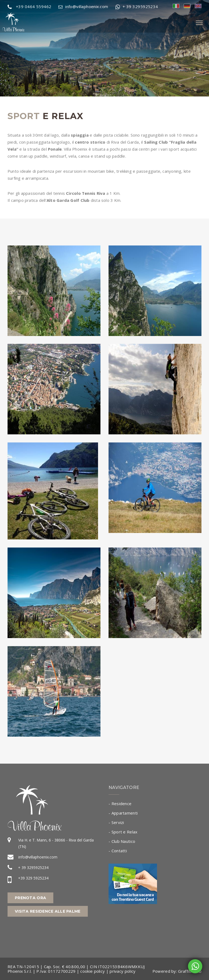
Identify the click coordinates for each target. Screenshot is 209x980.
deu (187, 6)
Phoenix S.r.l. (20, 971)
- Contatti (118, 851)
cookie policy (93, 971)
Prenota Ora (30, 898)
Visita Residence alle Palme (48, 911)
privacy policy (123, 971)
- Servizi (116, 822)
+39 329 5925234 (33, 878)
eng (198, 6)
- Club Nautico (122, 841)
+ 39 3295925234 (33, 868)
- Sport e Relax (123, 832)
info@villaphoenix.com (38, 857)
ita (176, 6)
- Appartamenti (123, 813)
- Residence (120, 804)
